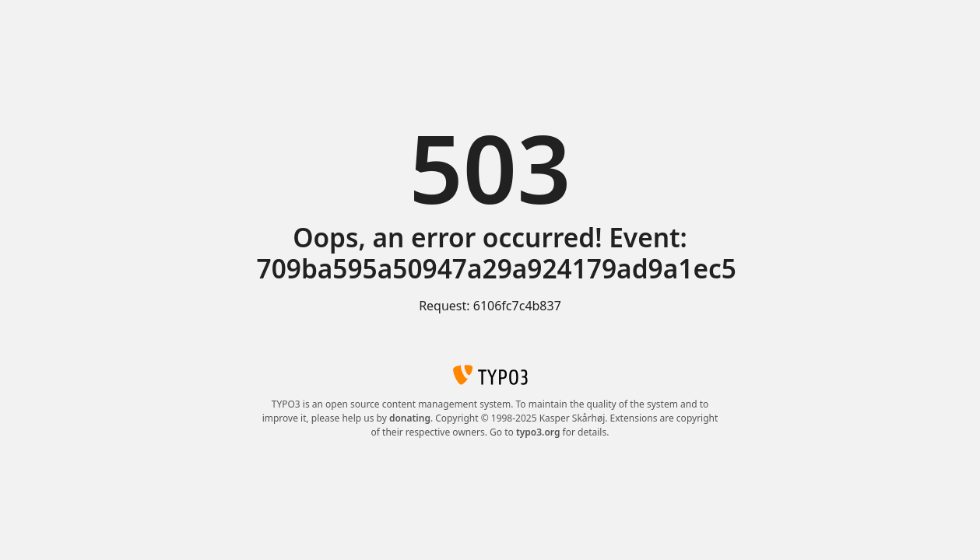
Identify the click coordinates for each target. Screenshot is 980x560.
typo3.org (538, 432)
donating (410, 418)
